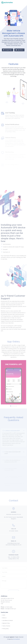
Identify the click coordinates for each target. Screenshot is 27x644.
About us (4, 618)
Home (4, 615)
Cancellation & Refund (7, 620)
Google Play (7, 51)
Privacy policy (5, 629)
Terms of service (6, 626)
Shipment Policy (6, 623)
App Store (19, 51)
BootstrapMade (16, 639)
